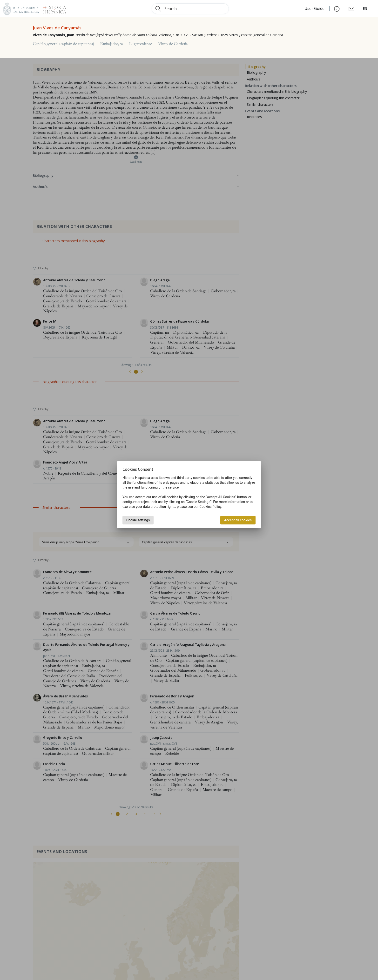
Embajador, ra (111, 44)
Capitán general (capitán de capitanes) (63, 44)
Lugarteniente (141, 44)
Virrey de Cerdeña (173, 44)
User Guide (315, 8)
